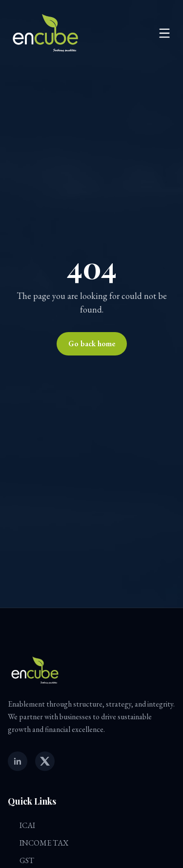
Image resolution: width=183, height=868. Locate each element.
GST (21, 860)
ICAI (21, 825)
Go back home (92, 344)
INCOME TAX (38, 843)
